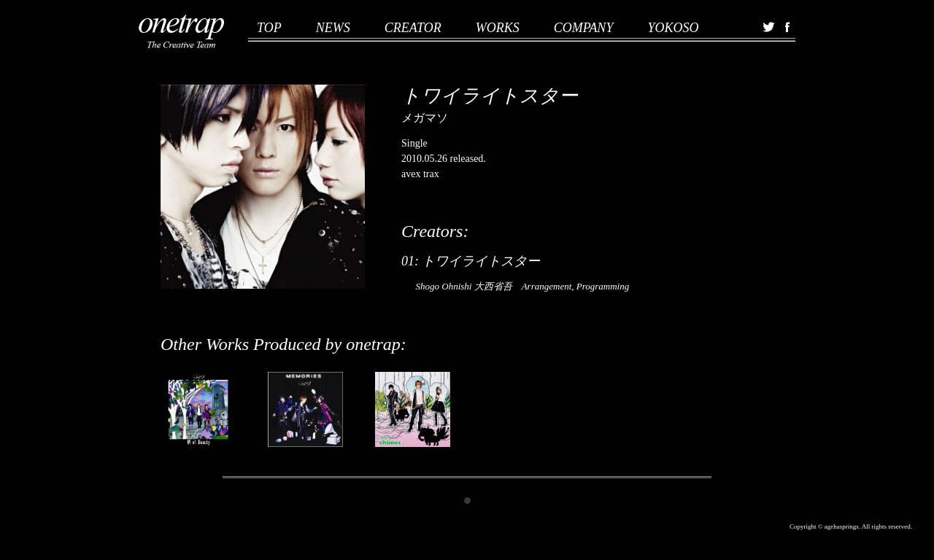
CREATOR (413, 28)
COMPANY (584, 28)
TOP (269, 28)
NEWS (333, 28)
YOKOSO (673, 28)
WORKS (498, 28)
